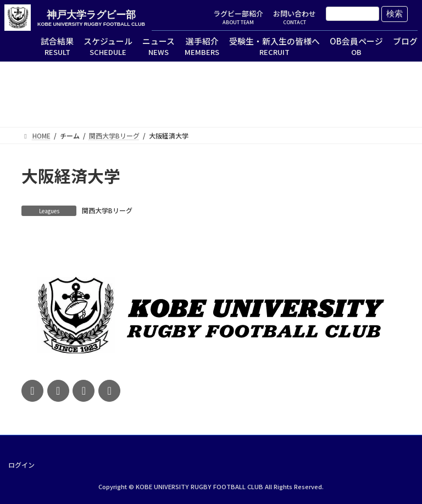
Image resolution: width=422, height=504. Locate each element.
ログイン (21, 464)
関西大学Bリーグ (107, 210)
